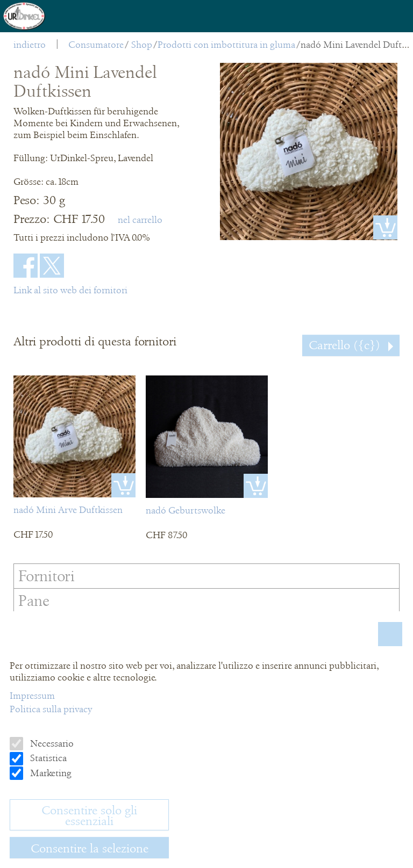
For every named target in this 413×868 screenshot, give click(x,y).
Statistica (47, 758)
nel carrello (140, 220)
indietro (30, 45)
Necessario (51, 743)
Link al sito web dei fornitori (70, 290)
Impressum (32, 696)
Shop (142, 45)
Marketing (50, 773)
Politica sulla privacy (51, 709)
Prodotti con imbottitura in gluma (226, 45)
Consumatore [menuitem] (96, 45)
